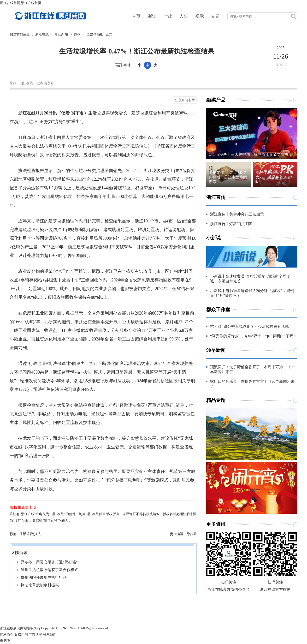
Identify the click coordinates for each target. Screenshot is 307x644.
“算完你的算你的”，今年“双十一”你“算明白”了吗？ (254, 336)
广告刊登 (35, 635)
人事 (184, 16)
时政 (168, 16)
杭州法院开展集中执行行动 (44, 577)
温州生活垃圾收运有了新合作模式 (49, 570)
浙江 (152, 16)
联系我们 (50, 635)
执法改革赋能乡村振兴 (40, 585)
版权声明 (21, 635)
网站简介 (7, 635)
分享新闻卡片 (185, 100)
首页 (136, 16)
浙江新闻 (61, 34)
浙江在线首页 (10, 3)
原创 (77, 34)
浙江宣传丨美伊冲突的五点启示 (237, 214)
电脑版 (5, 641)
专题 (215, 16)
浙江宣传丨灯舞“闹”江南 (231, 224)
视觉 (200, 16)
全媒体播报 (95, 34)
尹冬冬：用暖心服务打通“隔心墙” (49, 562)
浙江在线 (42, 34)
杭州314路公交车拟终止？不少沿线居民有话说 (249, 326)
